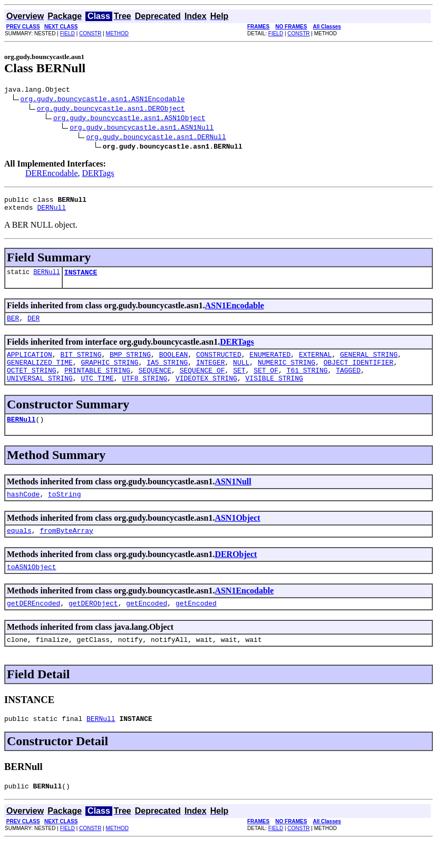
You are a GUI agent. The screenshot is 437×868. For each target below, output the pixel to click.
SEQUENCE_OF (202, 383)
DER (33, 326)
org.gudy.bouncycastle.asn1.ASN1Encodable (103, 100)
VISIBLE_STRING (274, 392)
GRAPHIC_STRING (109, 373)
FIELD (67, 33)
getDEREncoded (33, 625)
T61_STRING (307, 383)
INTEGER (211, 373)
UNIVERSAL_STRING (40, 392)
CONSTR (90, 33)
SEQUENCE (155, 383)
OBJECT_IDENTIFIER (359, 373)
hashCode (23, 511)
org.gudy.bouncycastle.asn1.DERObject (111, 110)
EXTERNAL (315, 364)
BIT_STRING (81, 364)
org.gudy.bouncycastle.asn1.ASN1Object (129, 119)
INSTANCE (81, 278)
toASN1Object (32, 587)
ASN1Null (233, 497)
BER (13, 326)
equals (19, 549)
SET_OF (266, 383)
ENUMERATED (270, 364)
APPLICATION (30, 364)
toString (64, 511)
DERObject (236, 573)
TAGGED (348, 383)
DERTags (98, 175)
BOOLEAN (174, 364)
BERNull (46, 278)
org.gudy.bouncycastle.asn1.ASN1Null (142, 129)
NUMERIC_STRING (287, 373)
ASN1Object (237, 535)
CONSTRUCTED (219, 364)
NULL (241, 373)
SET (239, 383)
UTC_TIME (97, 392)
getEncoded (147, 625)
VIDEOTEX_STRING (206, 392)
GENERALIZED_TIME (40, 373)
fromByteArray (66, 549)
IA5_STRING (167, 373)
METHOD (117, 33)
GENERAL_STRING (369, 364)
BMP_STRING (130, 364)
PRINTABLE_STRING (97, 383)
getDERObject (93, 625)
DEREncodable (52, 175)
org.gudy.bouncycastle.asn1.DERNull (156, 138)
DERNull (51, 212)
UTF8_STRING (144, 392)
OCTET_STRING (32, 383)
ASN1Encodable (235, 312)
